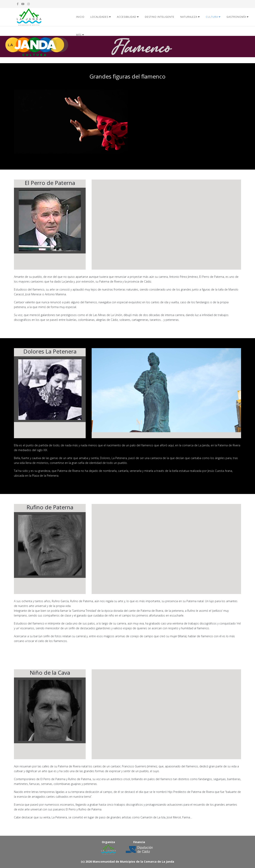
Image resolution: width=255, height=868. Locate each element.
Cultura (212, 17)
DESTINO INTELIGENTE (160, 17)
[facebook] (18, 4)
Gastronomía (236, 17)
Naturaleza (189, 17)
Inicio (80, 17)
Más (79, 35)
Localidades (99, 17)
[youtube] (23, 4)
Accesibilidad (127, 17)
